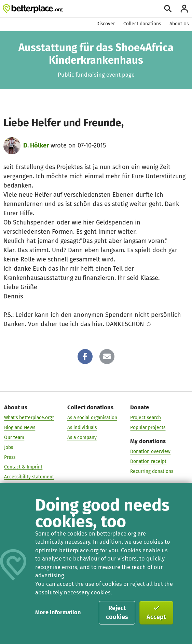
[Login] (184, 9)
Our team (14, 437)
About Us (179, 24)
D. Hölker (36, 145)
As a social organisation (92, 418)
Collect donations (142, 24)
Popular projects (148, 428)
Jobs (9, 447)
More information (58, 612)
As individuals (82, 428)
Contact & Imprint (23, 467)
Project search (146, 418)
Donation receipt (148, 461)
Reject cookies (117, 613)
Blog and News (20, 428)
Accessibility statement (29, 477)
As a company (82, 437)
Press (10, 457)
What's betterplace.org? (29, 418)
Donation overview (150, 452)
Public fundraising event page (96, 75)
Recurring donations (152, 471)
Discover (106, 24)
